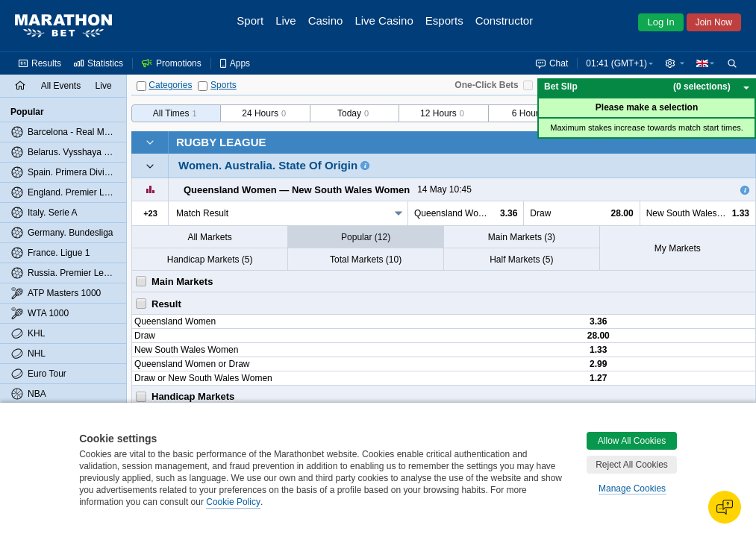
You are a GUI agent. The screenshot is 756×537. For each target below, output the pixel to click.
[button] (675, 63)
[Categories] (141, 86)
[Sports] (203, 86)
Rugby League (221, 142)
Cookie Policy (233, 502)
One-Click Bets (486, 85)
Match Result (202, 213)
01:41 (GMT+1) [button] (616, 63)
